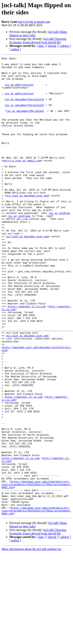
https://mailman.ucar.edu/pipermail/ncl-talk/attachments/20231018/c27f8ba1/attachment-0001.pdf (36, 602)
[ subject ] (65, 46)
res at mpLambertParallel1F (24, 108)
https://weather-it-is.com (27, 357)
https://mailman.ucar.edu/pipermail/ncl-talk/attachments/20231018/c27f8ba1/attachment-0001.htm (36, 570)
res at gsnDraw (59, 244)
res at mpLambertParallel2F (24, 115)
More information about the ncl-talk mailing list (31, 641)
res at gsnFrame (19, 248)
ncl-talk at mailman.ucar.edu (27, 223)
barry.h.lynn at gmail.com (34, 22)
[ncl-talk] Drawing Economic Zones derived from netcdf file (38, 41)
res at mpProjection (19, 90)
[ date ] (41, 46)
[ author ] (15, 49)
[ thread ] (52, 46)
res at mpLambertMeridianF (25, 122)
